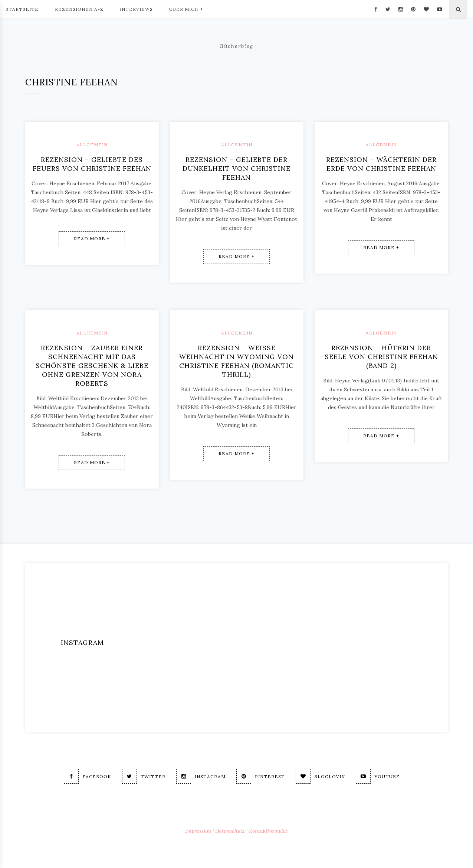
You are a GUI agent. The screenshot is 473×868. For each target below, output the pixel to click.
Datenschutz (230, 831)
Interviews (136, 9)
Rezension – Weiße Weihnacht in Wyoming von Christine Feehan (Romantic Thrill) (236, 361)
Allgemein (92, 145)
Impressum (198, 831)
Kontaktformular (269, 831)
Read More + (92, 239)
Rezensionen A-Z (79, 9)
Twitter (144, 776)
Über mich (186, 9)
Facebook (88, 776)
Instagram (201, 776)
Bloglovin (320, 776)
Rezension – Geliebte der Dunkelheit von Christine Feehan (236, 168)
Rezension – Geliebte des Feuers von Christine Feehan (92, 164)
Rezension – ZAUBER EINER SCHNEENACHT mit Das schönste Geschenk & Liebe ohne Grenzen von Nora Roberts (92, 366)
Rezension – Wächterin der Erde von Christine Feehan (381, 164)
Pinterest (261, 776)
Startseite (22, 9)
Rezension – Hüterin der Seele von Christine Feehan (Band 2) (381, 357)
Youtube (378, 776)
